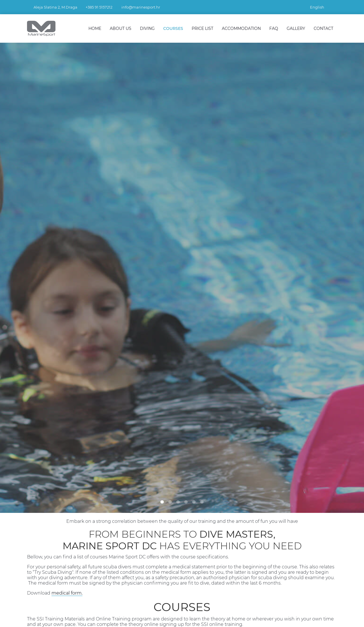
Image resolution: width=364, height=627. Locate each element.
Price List (202, 28)
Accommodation (241, 28)
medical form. (67, 593)
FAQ (274, 28)
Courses (173, 28)
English (320, 7)
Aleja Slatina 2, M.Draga (55, 7)
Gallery (296, 28)
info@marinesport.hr (141, 7)
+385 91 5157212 (99, 7)
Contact (323, 28)
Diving (147, 28)
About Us (121, 28)
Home (95, 28)
